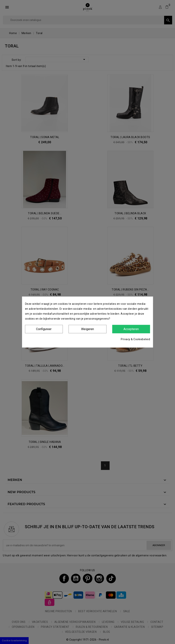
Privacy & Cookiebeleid (135, 339)
